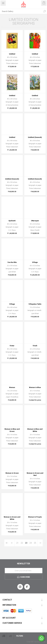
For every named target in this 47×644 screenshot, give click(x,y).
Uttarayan (35, 221)
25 (35, 543)
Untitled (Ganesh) (35, 137)
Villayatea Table (35, 304)
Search (44, 11)
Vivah (35, 346)
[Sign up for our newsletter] (24, 571)
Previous (12, 543)
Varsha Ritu (12, 262)
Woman (12, 387)
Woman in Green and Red (35, 474)
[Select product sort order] (10, 636)
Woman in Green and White (12, 518)
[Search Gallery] (21, 11)
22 (22, 543)
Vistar (12, 346)
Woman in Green (12, 473)
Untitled (12, 54)
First (7, 543)
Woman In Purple (35, 517)
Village (35, 262)
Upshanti (12, 221)
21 (17, 543)
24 (31, 543)
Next (40, 543)
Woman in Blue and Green (12, 430)
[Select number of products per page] (3, 636)
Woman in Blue (35, 387)
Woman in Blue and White (35, 430)
